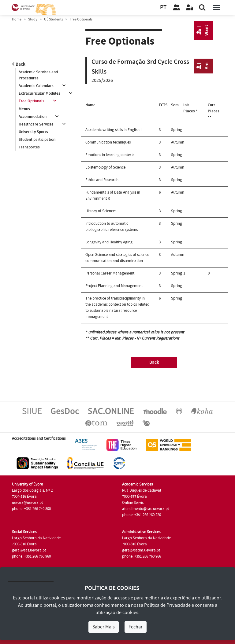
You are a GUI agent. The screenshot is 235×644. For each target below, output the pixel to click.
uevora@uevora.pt (27, 503)
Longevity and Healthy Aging (109, 242)
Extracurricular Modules (39, 93)
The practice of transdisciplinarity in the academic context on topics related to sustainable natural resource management (117, 307)
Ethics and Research (102, 180)
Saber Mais (104, 627)
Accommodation (33, 117)
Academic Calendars (36, 86)
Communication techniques (108, 142)
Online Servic (133, 503)
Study (33, 19)
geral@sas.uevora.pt (29, 550)
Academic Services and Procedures (38, 75)
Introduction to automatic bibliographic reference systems (112, 227)
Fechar (136, 627)
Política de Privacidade (167, 605)
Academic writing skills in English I (113, 130)
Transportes (29, 147)
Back (19, 64)
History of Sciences (101, 211)
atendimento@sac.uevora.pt (145, 509)
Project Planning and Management (114, 286)
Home (17, 19)
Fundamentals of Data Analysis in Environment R (113, 195)
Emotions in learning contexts (110, 155)
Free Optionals (32, 101)
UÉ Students (54, 19)
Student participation (37, 140)
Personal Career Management (110, 273)
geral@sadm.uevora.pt (141, 550)
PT (163, 7)
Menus (24, 109)
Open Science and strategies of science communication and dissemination (117, 258)
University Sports (33, 132)
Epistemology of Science (105, 167)
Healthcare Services (36, 124)
